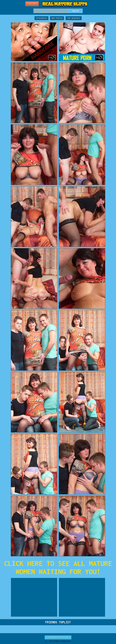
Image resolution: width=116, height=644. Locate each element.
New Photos (57, 18)
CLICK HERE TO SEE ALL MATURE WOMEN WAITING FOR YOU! (58, 567)
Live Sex (32, 4)
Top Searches (74, 18)
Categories (41, 18)
